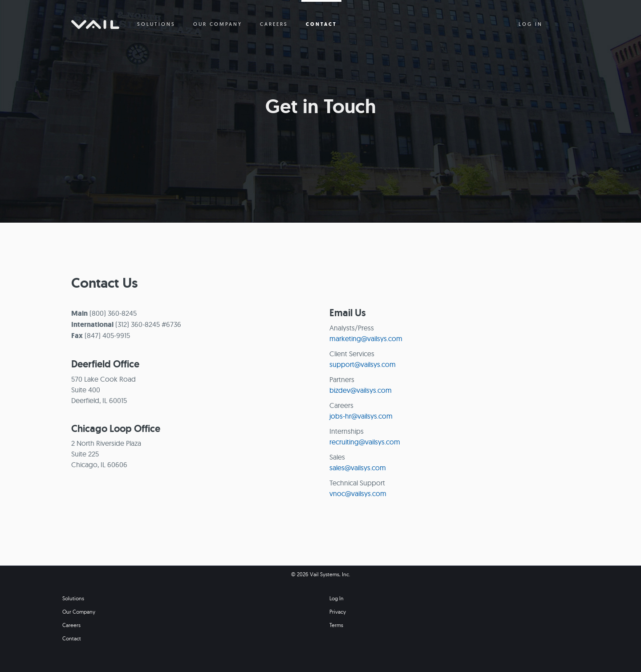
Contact (72, 638)
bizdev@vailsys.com (361, 390)
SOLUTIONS (156, 24)
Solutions (73, 598)
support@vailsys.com (363, 364)
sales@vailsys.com (358, 468)
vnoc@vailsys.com (358, 493)
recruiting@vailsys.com (365, 442)
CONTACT (321, 24)
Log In (337, 598)
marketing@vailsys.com (366, 338)
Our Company (79, 612)
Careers (71, 625)
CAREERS (274, 24)
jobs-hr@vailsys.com (361, 416)
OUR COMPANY (218, 24)
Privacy (338, 612)
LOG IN (531, 24)
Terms (336, 625)
